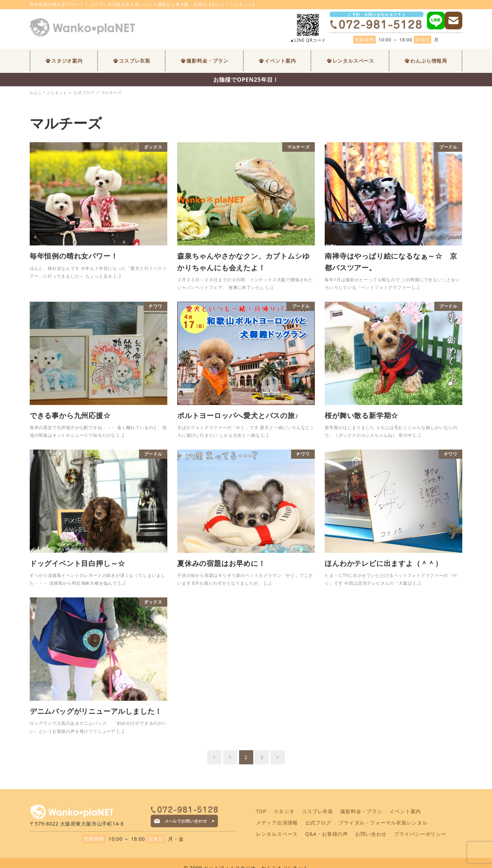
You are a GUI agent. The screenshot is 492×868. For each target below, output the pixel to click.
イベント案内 (405, 811)
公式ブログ (318, 823)
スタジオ (284, 811)
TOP (261, 811)
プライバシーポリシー (420, 834)
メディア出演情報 (277, 823)
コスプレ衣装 (317, 811)
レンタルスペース (277, 834)
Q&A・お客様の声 (327, 834)
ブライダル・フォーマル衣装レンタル (383, 823)
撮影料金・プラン (361, 811)
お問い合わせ (371, 834)
